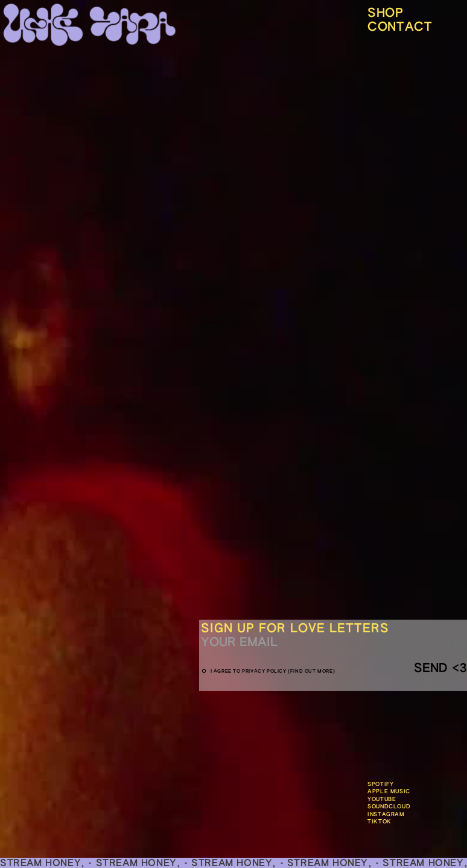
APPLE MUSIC (389, 792)
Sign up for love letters (295, 628)
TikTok (380, 822)
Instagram (386, 815)
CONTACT (400, 27)
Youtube (382, 800)
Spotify (380, 785)
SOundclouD (389, 807)
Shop (385, 13)
